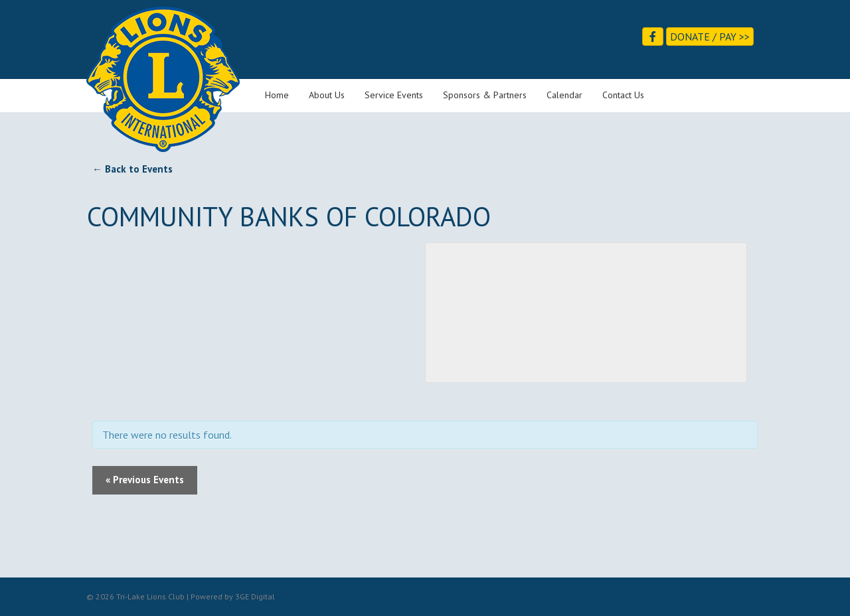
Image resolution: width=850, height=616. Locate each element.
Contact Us (623, 95)
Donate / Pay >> (710, 37)
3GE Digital (255, 596)
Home (277, 95)
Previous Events (145, 480)
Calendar (564, 95)
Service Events (394, 95)
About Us (327, 95)
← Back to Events (132, 169)
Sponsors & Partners (485, 95)
